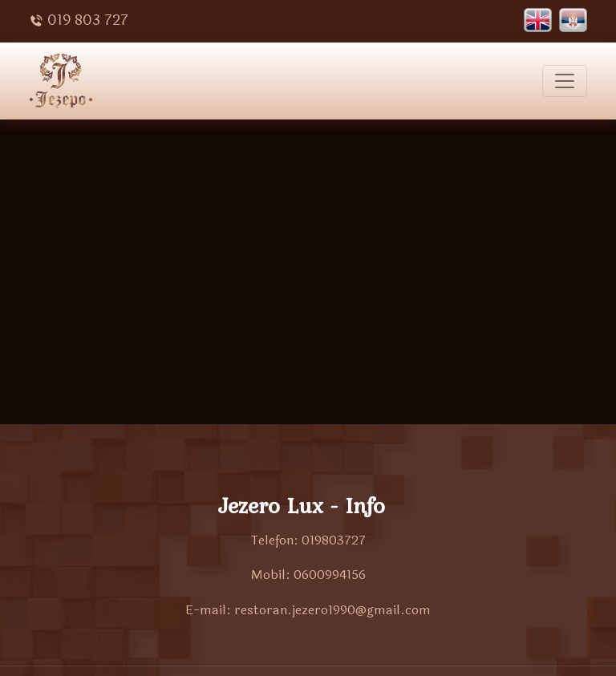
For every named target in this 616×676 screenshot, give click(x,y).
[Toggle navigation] (565, 81)
